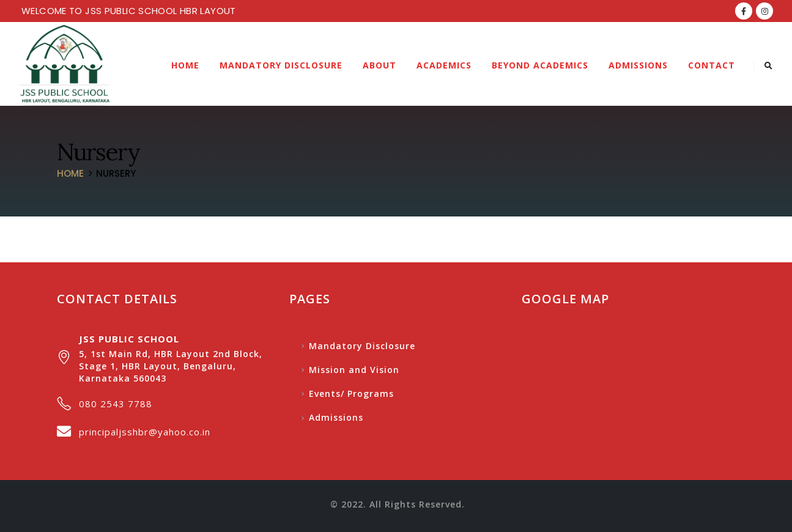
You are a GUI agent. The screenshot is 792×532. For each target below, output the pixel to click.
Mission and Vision (354, 370)
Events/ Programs (351, 393)
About (379, 65)
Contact (712, 65)
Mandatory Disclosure (281, 65)
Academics (444, 65)
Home (185, 65)
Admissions (638, 65)
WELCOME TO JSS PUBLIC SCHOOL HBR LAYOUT (129, 11)
